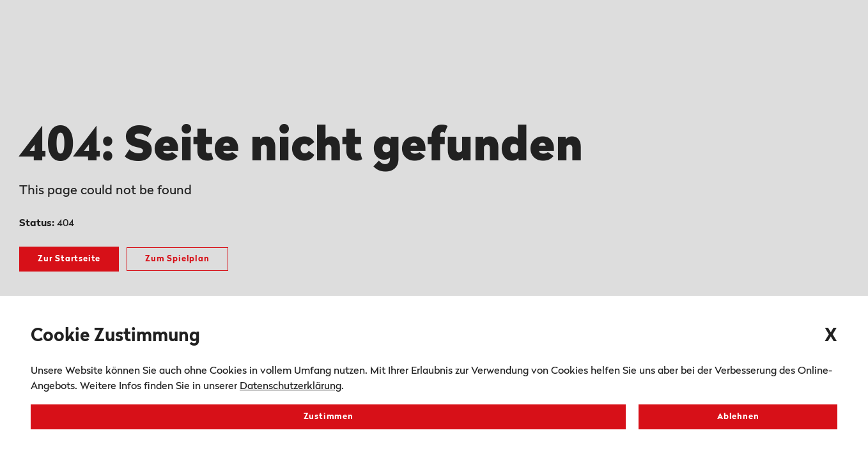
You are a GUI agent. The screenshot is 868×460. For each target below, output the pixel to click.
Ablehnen (738, 417)
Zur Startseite (69, 259)
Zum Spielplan (177, 259)
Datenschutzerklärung (291, 387)
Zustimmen (329, 417)
